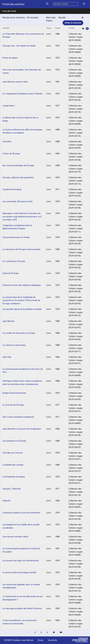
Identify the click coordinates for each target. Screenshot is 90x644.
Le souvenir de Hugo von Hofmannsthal (21, 560)
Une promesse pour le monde (16, 237)
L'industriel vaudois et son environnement (21, 513)
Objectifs (6, 501)
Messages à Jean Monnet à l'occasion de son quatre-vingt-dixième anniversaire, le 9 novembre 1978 (22, 216)
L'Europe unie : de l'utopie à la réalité (19, 46)
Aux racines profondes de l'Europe (18, 165)
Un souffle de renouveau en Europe (19, 333)
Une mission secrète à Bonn (15, 537)
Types (49, 28)
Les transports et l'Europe (14, 441)
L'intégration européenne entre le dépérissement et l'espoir (17, 227)
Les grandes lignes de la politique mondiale (22, 309)
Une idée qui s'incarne (13, 453)
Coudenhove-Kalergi (12, 189)
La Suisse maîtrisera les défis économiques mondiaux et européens (22, 131)
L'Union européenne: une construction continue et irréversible (20, 622)
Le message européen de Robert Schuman (22, 608)
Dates (58, 28)
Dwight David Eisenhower (14, 393)
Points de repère (10, 58)
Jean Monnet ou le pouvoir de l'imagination (22, 429)
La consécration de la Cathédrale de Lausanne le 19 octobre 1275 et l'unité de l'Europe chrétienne (21, 300)
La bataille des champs (13, 465)
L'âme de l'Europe (10, 273)
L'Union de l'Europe (11, 153)
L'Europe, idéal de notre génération (18, 177)
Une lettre (7, 141)
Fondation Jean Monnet (22, 640)
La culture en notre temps (14, 345)
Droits (40, 640)
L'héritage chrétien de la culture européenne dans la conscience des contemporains (22, 382)
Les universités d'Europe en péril (17, 201)
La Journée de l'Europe (13, 405)
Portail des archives (13, 4)
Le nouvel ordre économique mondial (19, 572)
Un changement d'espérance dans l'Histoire (22, 94)
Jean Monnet (8, 321)
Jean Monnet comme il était (15, 82)
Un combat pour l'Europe (14, 261)
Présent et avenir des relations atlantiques (22, 285)
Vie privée (52, 640)
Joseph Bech (8, 106)
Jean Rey (7, 357)
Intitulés (6, 28)
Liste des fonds (9, 11)
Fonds (79, 28)
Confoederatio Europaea (14, 477)
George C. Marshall (11, 489)
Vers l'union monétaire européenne (18, 417)
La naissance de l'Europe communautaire (21, 249)
